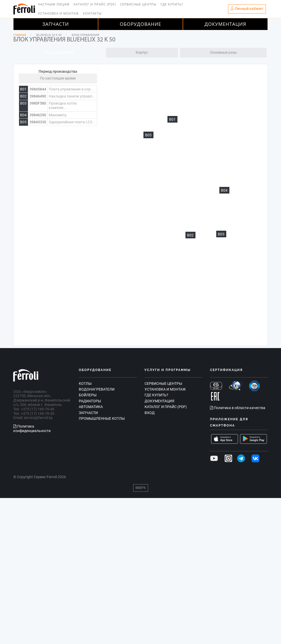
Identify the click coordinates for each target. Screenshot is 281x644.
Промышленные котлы (102, 418)
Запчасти (56, 24)
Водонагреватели (97, 389)
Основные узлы (223, 52)
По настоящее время (58, 78)
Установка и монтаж (58, 13)
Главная (20, 35)
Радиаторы (90, 401)
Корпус (142, 52)
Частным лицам (54, 4)
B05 (148, 135)
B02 (190, 235)
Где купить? (172, 4)
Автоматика (91, 407)
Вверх (140, 488)
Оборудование (140, 24)
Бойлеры (88, 395)
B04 (224, 190)
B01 (172, 119)
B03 (221, 234)
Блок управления (59, 52)
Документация (225, 24)
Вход (150, 413)
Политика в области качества (238, 408)
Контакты (92, 13)
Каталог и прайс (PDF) (95, 4)
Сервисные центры (138, 4)
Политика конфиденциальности (32, 429)
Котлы (85, 384)
